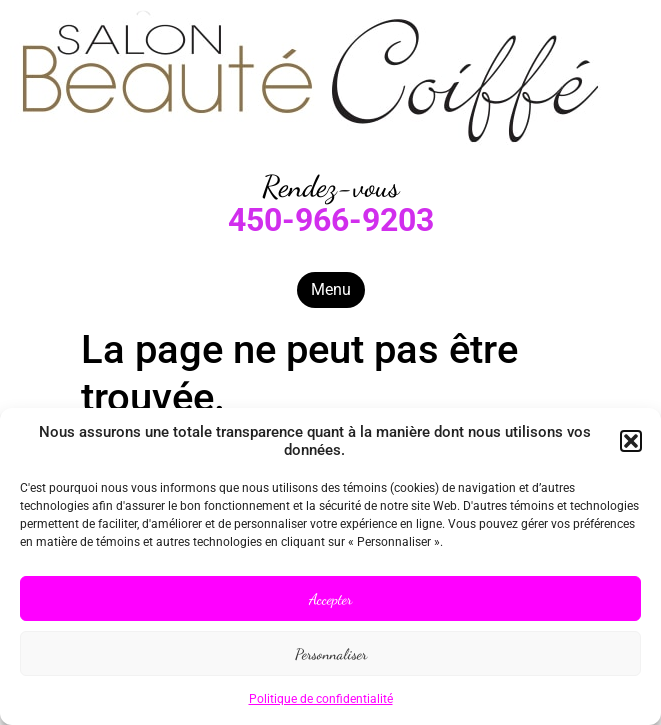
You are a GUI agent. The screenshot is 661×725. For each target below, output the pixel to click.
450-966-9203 (331, 220)
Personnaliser (331, 654)
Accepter (330, 599)
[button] (631, 441)
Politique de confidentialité (321, 699)
